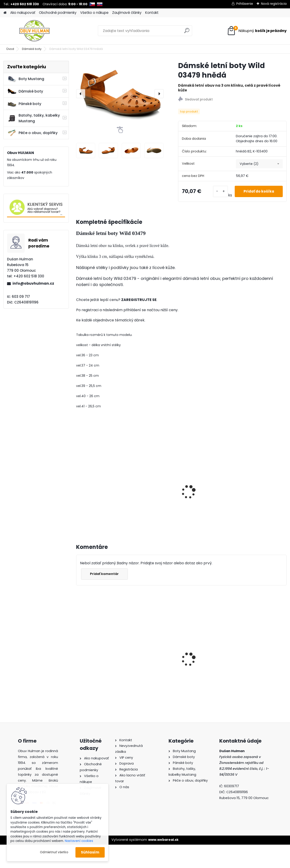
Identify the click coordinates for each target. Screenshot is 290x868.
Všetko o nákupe (94, 13)
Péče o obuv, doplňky (32, 133)
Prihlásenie (245, 4)
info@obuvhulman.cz (33, 283)
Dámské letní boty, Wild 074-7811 (154, 489)
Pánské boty (24, 104)
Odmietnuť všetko (54, 852)
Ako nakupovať (23, 13)
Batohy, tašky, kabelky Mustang (34, 118)
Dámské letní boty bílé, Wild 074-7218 (99, 489)
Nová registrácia (274, 4)
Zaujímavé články (127, 13)
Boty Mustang (26, 79)
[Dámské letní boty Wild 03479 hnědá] (120, 94)
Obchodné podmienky (58, 13)
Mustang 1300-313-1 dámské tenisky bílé (257, 648)
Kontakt (152, 13)
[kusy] (219, 191)
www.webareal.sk (163, 840)
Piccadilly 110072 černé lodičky (153, 648)
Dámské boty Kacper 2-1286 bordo (100, 641)
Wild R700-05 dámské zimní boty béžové (205, 655)
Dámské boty (32, 49)
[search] (187, 32)
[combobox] (259, 164)
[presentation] (81, 94)
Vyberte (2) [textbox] (249, 164)
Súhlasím (90, 852)
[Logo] (35, 31)
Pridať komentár (105, 574)
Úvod (10, 49)
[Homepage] (5, 13)
